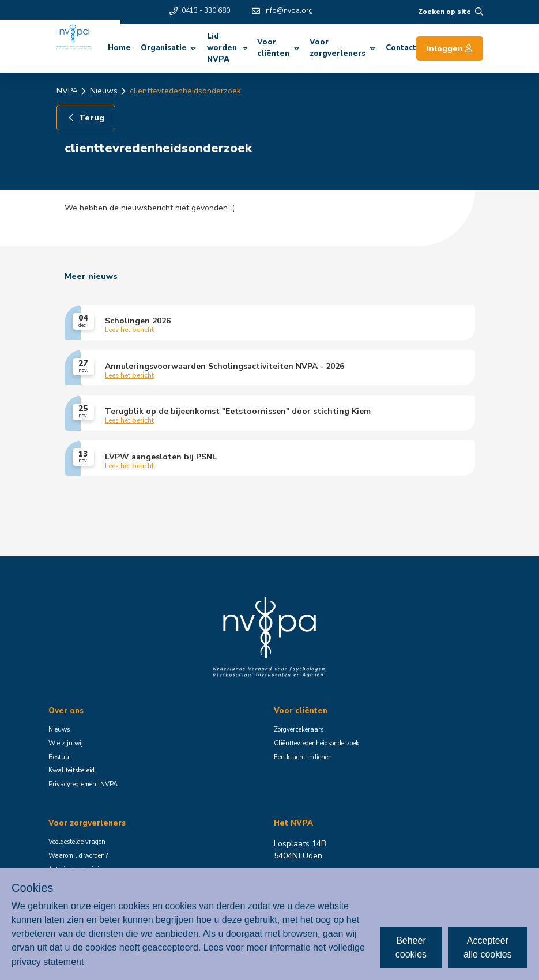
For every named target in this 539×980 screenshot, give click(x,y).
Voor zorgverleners (343, 48)
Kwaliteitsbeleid (71, 770)
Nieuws (104, 91)
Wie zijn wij (66, 743)
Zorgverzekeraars (299, 730)
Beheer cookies (411, 947)
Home (119, 48)
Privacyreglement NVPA (83, 784)
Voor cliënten (278, 48)
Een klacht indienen (303, 757)
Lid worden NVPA (227, 48)
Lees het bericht (129, 330)
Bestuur (60, 757)
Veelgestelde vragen (77, 842)
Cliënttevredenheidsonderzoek (316, 743)
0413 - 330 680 (200, 10)
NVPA (67, 91)
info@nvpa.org (282, 10)
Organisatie (169, 48)
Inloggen (450, 49)
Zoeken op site (451, 12)
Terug (86, 118)
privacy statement (48, 961)
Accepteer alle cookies (488, 947)
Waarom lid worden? (78, 856)
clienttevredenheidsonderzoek (185, 91)
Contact (401, 48)
